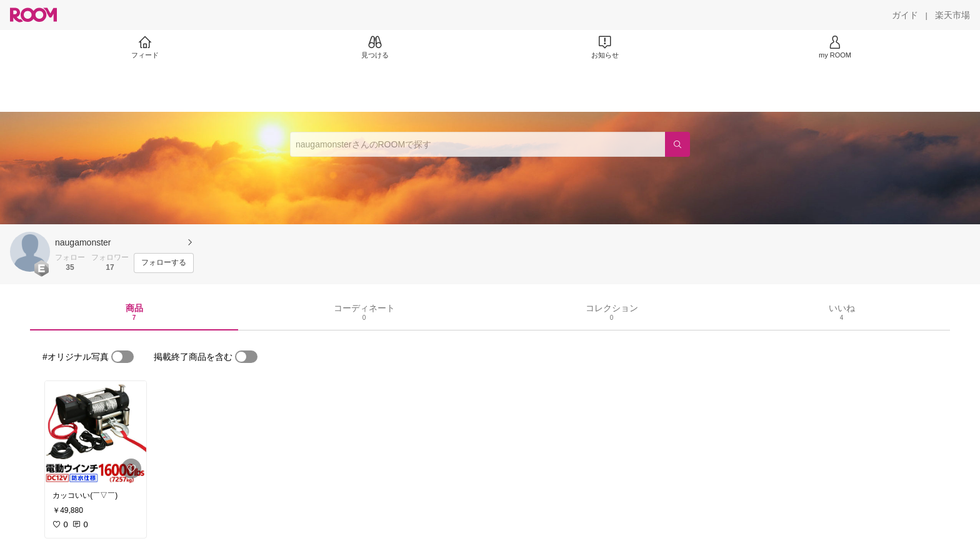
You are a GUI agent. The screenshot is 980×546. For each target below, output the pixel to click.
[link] (96, 432)
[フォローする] (164, 263)
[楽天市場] (952, 15)
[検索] (677, 144)
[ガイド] (905, 15)
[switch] (122, 357)
